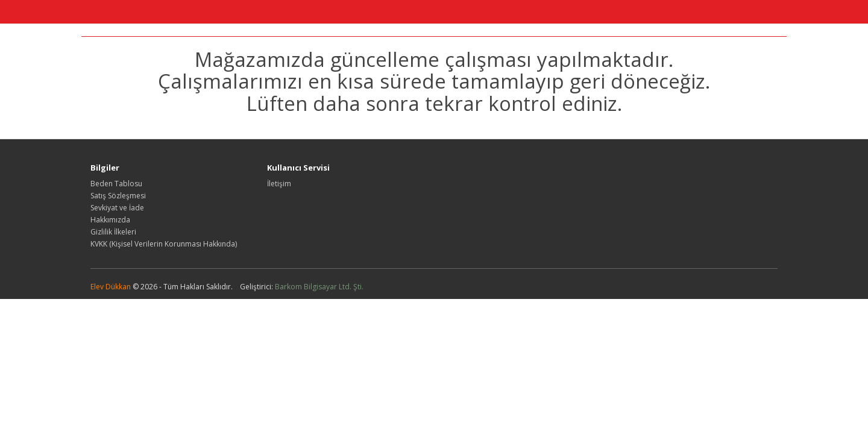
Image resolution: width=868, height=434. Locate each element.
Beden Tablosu (116, 184)
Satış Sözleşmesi (118, 196)
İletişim (279, 184)
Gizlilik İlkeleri (113, 232)
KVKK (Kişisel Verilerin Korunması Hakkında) (164, 244)
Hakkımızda (110, 220)
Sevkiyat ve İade (117, 208)
